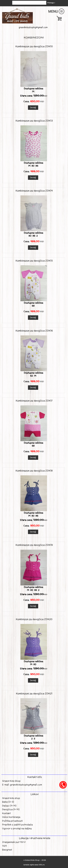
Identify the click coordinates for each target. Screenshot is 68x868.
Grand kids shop (11, 798)
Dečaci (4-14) (9, 806)
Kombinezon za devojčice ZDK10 (34, 46)
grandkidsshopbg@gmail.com (33, 27)
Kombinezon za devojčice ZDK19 (34, 545)
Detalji (33, 108)
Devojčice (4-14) (11, 809)
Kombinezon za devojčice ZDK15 (34, 261)
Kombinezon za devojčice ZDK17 (34, 401)
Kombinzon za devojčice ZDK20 (34, 619)
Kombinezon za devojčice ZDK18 (34, 471)
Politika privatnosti (12, 821)
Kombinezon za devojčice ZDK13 (34, 121)
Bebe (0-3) (8, 802)
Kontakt (6, 813)
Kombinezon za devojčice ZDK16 (34, 331)
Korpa (64, 18)
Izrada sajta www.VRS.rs (34, 865)
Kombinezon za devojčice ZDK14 (34, 191)
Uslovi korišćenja (11, 817)
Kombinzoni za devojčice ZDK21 (34, 694)
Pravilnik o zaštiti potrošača (17, 825)
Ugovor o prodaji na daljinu (17, 828)
